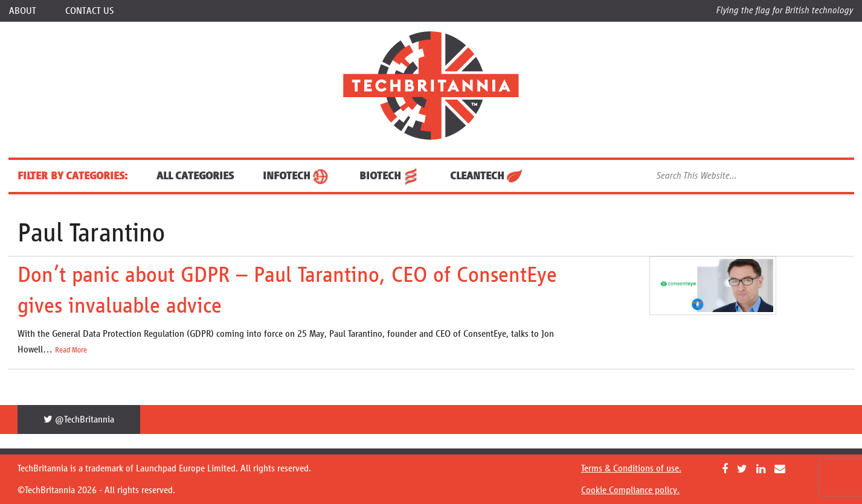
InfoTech (297, 176)
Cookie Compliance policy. (630, 490)
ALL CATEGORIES (195, 176)
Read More (71, 350)
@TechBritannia (79, 419)
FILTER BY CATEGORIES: (72, 176)
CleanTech (487, 176)
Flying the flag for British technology (785, 10)
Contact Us (89, 11)
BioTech (390, 176)
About (23, 11)
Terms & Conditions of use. (631, 468)
